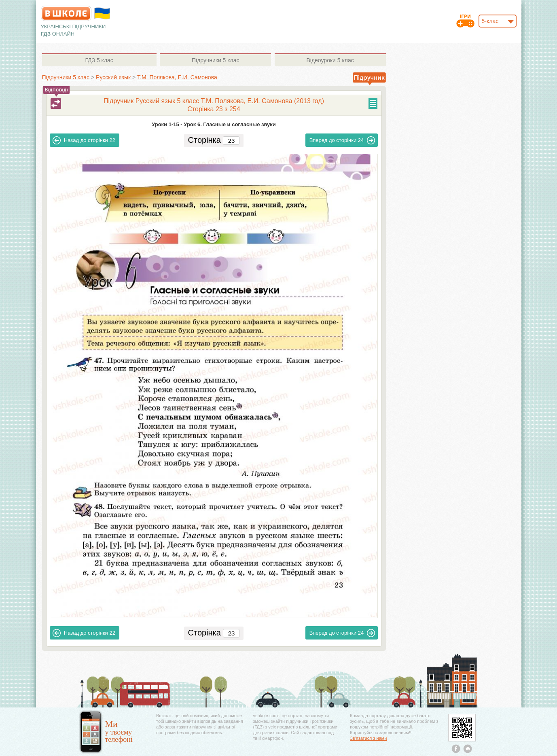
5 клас (99, 60)
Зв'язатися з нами (368, 738)
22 (84, 140)
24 (342, 140)
